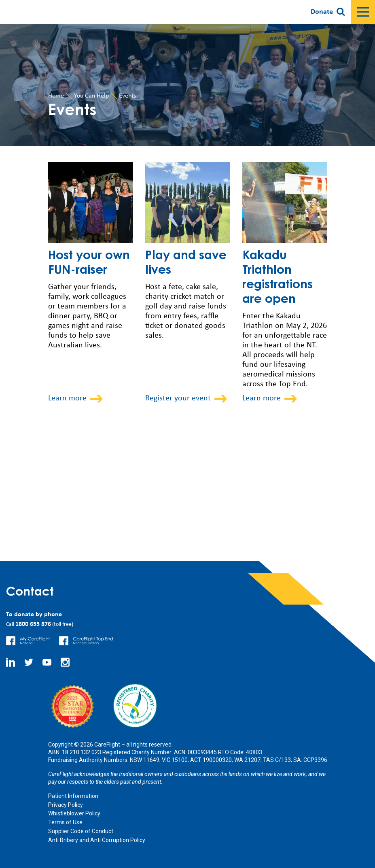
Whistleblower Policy (74, 813)
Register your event (178, 398)
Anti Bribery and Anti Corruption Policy (97, 840)
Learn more (67, 398)
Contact (30, 593)
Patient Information (73, 796)
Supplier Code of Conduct (81, 831)
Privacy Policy (66, 805)
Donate (322, 12)
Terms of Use (65, 822)
